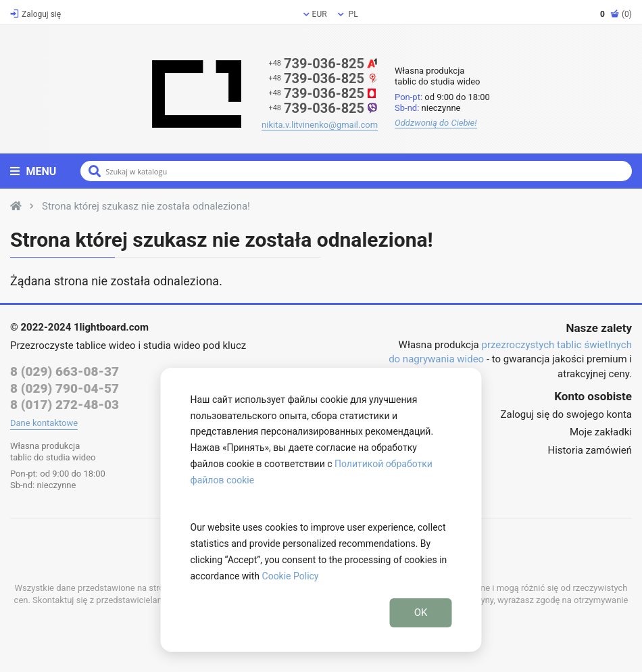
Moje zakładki (601, 432)
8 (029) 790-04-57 (65, 388)
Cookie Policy (291, 576)
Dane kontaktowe (44, 423)
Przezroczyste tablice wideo (73, 345)
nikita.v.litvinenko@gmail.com (320, 125)
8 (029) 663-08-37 (65, 371)
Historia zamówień (590, 450)
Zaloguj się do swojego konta (566, 414)
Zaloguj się (35, 14)
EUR (315, 14)
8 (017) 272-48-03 (65, 405)
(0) (616, 14)
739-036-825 (323, 64)
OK (421, 613)
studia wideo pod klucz (195, 345)
